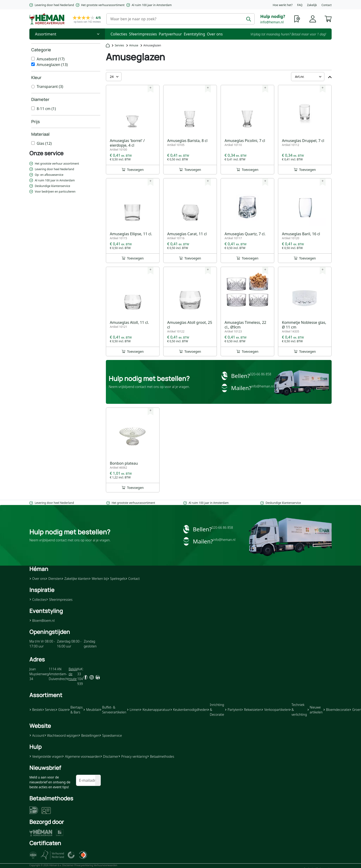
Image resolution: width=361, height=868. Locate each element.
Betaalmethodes (161, 756)
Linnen (133, 710)
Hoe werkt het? (283, 5)
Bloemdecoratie (336, 710)
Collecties (119, 34)
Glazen (62, 710)
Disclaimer (109, 756)
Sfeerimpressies (143, 34)
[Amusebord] (33, 59)
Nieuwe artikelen (315, 710)
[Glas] (33, 143)
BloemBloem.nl (42, 621)
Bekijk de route (73, 674)
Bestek (36, 710)
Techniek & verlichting (298, 710)
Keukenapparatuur (155, 710)
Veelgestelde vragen (46, 756)
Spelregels (116, 579)
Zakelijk (312, 5)
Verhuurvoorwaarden (106, 865)
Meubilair (92, 710)
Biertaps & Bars (76, 710)
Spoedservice (111, 735)
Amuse (134, 45)
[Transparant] (33, 87)
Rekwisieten (251, 710)
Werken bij (98, 579)
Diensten (54, 579)
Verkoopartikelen (275, 710)
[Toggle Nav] (67, 34)
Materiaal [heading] (40, 134)
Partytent (233, 710)
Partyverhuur (170, 34)
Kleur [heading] (36, 77)
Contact (327, 5)
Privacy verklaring (133, 756)
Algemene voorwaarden (81, 756)
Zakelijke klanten (75, 579)
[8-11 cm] (33, 108)
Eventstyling (194, 34)
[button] (328, 18)
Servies (119, 45)
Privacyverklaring (84, 865)
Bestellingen (89, 735)
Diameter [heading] (40, 99)
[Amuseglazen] (33, 64)
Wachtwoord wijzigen (61, 735)
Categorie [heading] (41, 50)
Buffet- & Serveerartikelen (113, 710)
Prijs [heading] (36, 121)
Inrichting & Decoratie (216, 710)
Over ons (215, 34)
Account (37, 735)
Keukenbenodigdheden (189, 710)
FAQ (300, 5)
